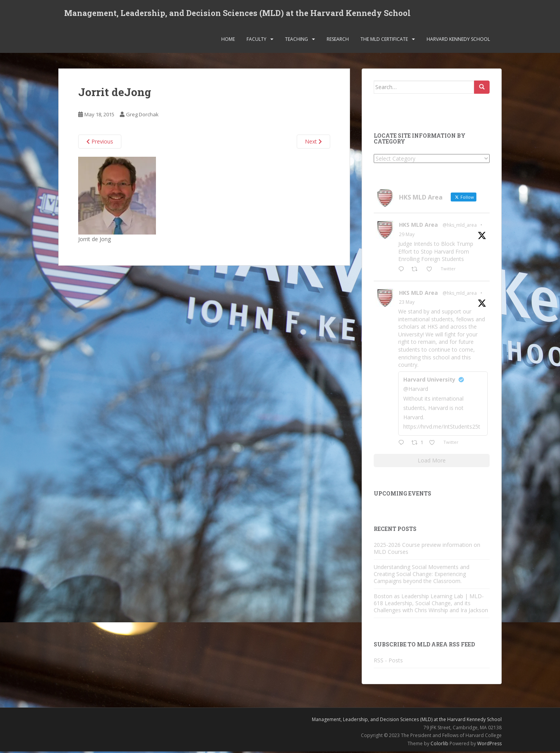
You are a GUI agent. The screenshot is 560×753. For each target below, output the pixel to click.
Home (228, 41)
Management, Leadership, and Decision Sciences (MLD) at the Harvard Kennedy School (237, 14)
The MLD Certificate (384, 41)
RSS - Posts (388, 662)
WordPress (489, 745)
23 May (407, 304)
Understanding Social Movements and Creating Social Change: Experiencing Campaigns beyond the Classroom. (422, 575)
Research (338, 41)
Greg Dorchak (142, 116)
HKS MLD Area (418, 227)
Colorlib (439, 745)
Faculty (256, 41)
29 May (407, 236)
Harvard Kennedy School (458, 41)
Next (313, 143)
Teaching (297, 41)
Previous (100, 143)
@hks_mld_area (460, 227)
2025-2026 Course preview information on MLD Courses (427, 550)
